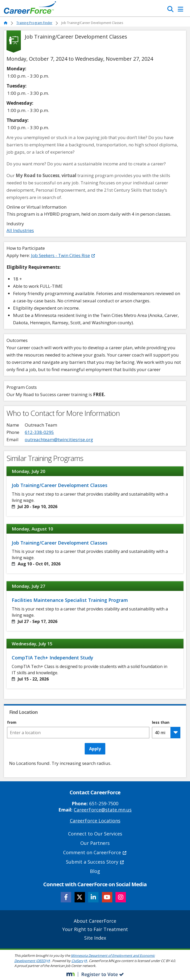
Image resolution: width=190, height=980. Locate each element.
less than (161, 722)
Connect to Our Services (95, 834)
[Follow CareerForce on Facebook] (66, 897)
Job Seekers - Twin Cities (63, 255)
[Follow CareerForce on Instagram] (121, 897)
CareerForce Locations (95, 821)
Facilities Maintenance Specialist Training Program (70, 600)
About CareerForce (95, 921)
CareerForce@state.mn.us (103, 810)
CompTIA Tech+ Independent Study (53, 658)
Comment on (95, 852)
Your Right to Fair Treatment (95, 929)
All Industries (20, 230)
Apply (95, 749)
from (12, 722)
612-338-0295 (39, 432)
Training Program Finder (34, 23)
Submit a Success (95, 862)
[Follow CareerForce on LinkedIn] (93, 897)
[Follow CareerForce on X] (80, 897)
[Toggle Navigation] (180, 9)
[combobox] (78, 733)
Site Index (95, 938)
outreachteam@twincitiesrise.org (59, 439)
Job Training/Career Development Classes (60, 485)
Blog (95, 871)
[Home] (30, 9)
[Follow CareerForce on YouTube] (107, 897)
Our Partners (95, 843)
